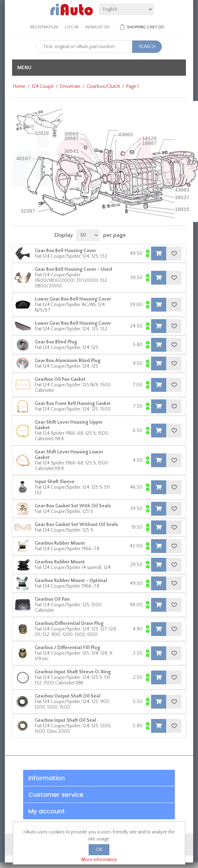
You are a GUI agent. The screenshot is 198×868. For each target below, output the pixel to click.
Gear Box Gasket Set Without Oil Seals (76, 525)
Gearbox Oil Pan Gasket (60, 379)
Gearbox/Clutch (103, 86)
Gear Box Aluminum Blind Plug (68, 361)
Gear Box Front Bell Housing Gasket (73, 404)
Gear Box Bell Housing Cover (66, 251)
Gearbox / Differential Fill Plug (67, 648)
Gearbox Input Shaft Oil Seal (66, 720)
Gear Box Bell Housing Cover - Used (73, 269)
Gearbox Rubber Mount (60, 543)
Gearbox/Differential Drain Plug (69, 624)
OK (99, 850)
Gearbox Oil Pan (52, 599)
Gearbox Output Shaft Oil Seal (68, 696)
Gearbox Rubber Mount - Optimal (71, 581)
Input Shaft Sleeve (55, 482)
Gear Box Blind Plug (56, 342)
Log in (72, 27)
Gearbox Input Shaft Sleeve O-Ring (73, 672)
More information (99, 860)
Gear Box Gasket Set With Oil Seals (73, 506)
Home (19, 86)
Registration (44, 27)
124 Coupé (43, 86)
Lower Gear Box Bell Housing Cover (73, 299)
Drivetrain (70, 86)
